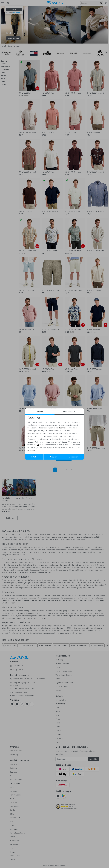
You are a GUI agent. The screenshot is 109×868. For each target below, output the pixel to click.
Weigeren (53, 457)
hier (38, 445)
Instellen (34, 457)
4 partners (63, 428)
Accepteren (74, 457)
